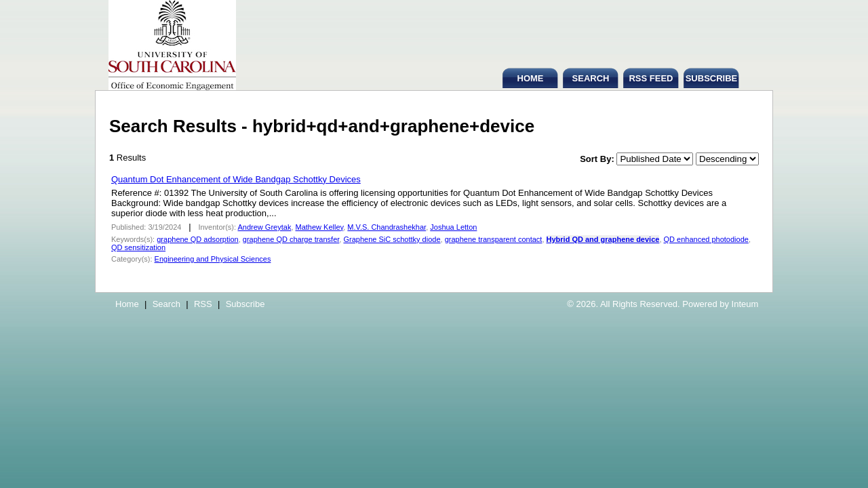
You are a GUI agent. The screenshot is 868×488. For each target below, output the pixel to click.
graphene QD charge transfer (291, 239)
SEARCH (591, 78)
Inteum (745, 304)
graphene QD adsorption (197, 239)
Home (127, 304)
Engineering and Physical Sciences (213, 259)
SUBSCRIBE (712, 78)
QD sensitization (138, 247)
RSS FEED (651, 78)
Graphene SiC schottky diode (392, 239)
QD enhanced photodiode (706, 239)
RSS (203, 304)
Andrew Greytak (265, 227)
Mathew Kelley (320, 227)
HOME (531, 78)
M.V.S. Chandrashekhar (387, 227)
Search (166, 304)
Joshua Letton (453, 227)
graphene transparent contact (494, 239)
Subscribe (245, 304)
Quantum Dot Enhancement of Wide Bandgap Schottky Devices (236, 179)
